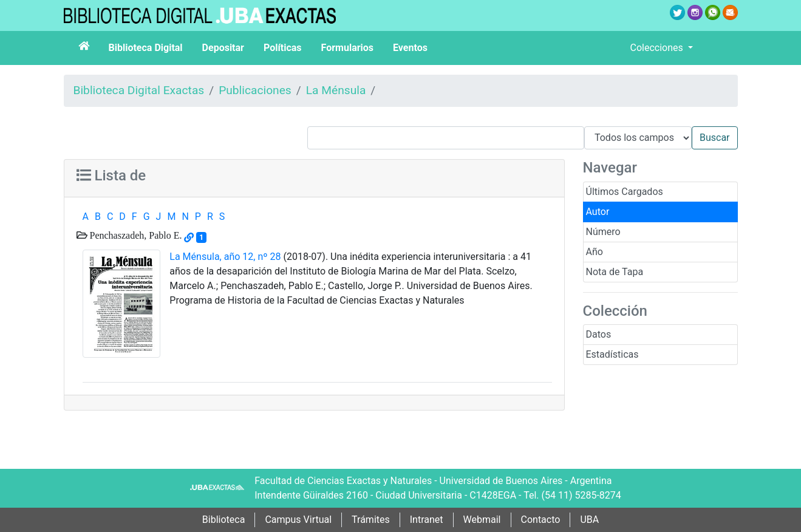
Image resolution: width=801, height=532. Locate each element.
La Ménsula (336, 90)
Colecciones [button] (658, 48)
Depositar (223, 48)
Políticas (283, 48)
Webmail (482, 520)
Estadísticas (612, 354)
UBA (589, 520)
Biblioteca (224, 520)
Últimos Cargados (625, 192)
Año (595, 252)
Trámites (371, 520)
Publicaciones (255, 90)
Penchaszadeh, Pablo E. (135, 235)
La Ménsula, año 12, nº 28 (225, 257)
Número (603, 232)
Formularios (347, 48)
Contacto (541, 520)
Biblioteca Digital (146, 48)
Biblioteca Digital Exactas (139, 90)
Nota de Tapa (615, 272)
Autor (598, 212)
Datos (599, 334)
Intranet (427, 520)
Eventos (410, 48)
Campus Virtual (298, 520)
